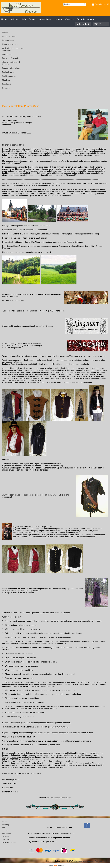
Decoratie (6, 88)
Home (4, 19)
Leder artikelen (8, 40)
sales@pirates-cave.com (33, 759)
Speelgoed (7, 84)
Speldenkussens (9, 76)
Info (24, 19)
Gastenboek (45, 19)
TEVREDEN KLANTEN (60, 727)
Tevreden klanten (85, 19)
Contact (32, 19)
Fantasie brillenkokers (11, 68)
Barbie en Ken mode (10, 58)
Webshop (14, 19)
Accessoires (7, 54)
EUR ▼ (98, 24)
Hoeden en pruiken (10, 36)
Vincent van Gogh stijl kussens (11, 63)
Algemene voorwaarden (84, 861)
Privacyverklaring (102, 861)
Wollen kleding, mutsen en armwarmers (13, 49)
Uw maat (58, 19)
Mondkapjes (7, 80)
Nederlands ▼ (83, 24)
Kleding (5, 32)
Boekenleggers (8, 72)
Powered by (55, 865)
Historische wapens (10, 44)
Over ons (70, 19)
